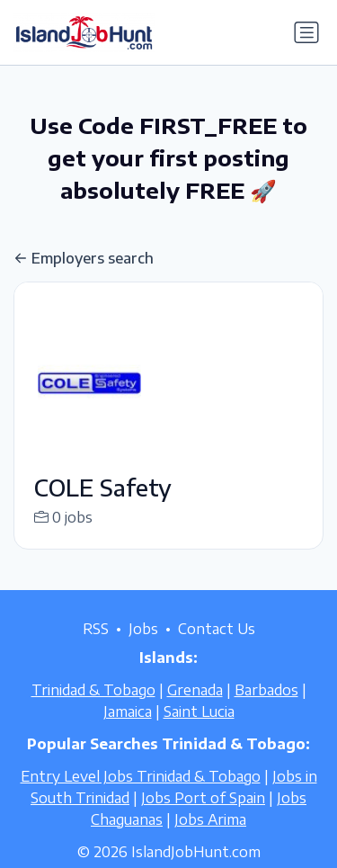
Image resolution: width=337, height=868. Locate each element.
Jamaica (128, 730)
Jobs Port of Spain (203, 817)
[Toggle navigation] (306, 32)
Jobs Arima (210, 838)
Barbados (266, 709)
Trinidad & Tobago (93, 709)
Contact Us (217, 648)
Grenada (195, 709)
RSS (96, 648)
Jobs (143, 648)
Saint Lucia (199, 730)
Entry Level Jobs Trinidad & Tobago (141, 795)
